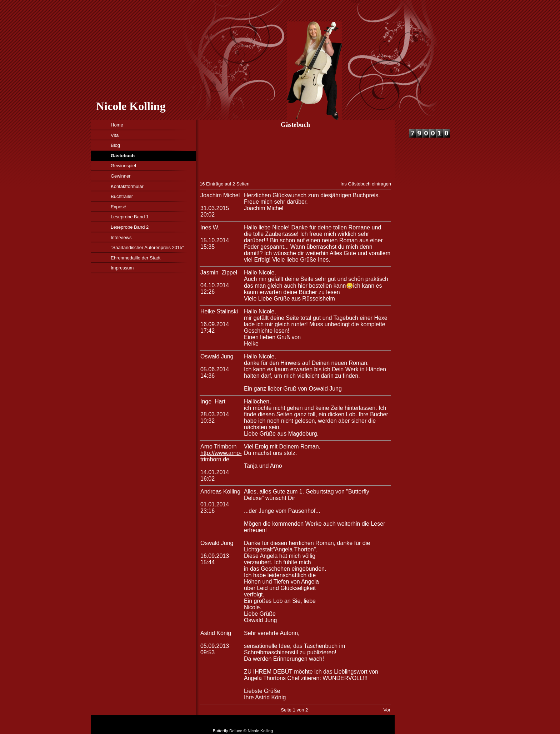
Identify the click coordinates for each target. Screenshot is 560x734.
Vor (387, 710)
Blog (115, 145)
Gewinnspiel (123, 166)
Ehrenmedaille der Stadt (136, 258)
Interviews (121, 237)
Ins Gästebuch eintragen (366, 184)
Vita (115, 135)
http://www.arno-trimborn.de (221, 456)
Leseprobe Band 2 (130, 227)
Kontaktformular (127, 186)
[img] (269, 60)
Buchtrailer (122, 196)
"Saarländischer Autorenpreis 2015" (147, 247)
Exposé (118, 207)
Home (117, 125)
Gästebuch (123, 156)
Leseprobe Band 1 (130, 217)
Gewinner (121, 176)
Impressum (122, 268)
